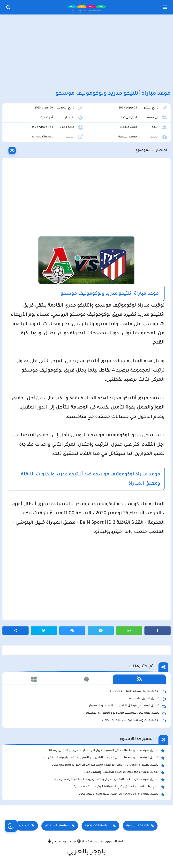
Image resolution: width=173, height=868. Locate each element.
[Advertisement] (86, 53)
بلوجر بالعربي (86, 852)
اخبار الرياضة (129, 118)
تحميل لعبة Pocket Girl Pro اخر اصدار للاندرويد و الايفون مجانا (121, 794)
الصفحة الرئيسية (137, 826)
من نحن (24, 826)
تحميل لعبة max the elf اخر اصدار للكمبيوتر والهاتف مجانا (124, 773)
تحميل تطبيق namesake (147, 699)
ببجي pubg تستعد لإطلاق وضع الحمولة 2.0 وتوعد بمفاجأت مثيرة (119, 787)
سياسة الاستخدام (57, 826)
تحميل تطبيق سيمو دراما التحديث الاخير (136, 692)
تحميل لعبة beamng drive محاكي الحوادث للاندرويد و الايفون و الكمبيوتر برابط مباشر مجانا (102, 758)
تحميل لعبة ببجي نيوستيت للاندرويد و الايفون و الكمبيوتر (126, 713)
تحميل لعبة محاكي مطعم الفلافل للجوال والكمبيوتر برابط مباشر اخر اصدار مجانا (109, 780)
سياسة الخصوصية (98, 826)
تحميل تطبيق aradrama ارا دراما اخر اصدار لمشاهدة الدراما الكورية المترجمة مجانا (108, 765)
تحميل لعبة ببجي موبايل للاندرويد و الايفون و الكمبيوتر (127, 706)
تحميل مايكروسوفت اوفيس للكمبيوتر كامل (134, 721)
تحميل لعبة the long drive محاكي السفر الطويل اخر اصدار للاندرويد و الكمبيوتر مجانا (107, 751)
